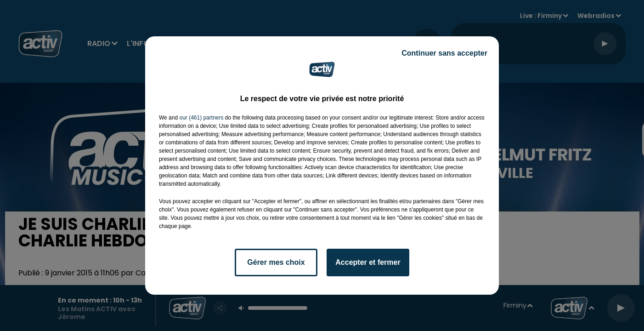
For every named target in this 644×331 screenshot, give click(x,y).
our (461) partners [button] (201, 118)
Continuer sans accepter (444, 53)
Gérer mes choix (276, 262)
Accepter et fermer (368, 262)
